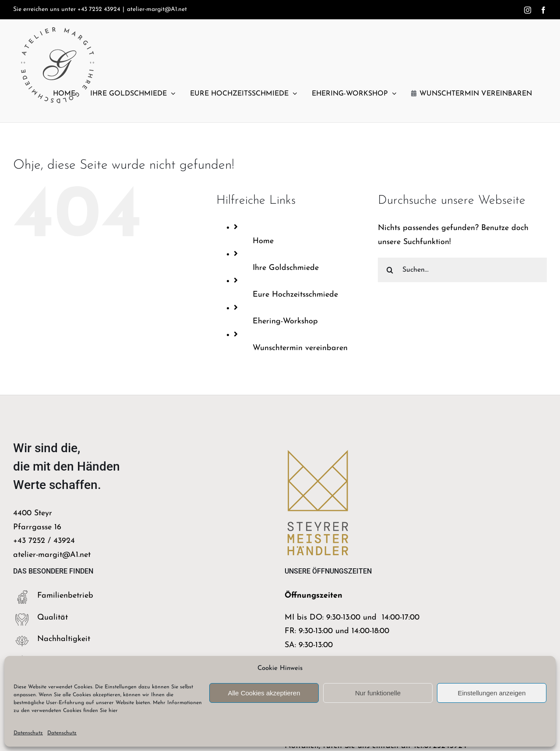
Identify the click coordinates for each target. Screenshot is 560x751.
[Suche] (390, 270)
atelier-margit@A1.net (157, 9)
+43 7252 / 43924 (44, 541)
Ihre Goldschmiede (286, 268)
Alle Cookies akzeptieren (264, 693)
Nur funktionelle (378, 693)
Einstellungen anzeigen (491, 693)
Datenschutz (28, 733)
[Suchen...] (462, 270)
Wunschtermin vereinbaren (300, 348)
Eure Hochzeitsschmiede (295, 295)
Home (263, 241)
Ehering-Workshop (285, 321)
